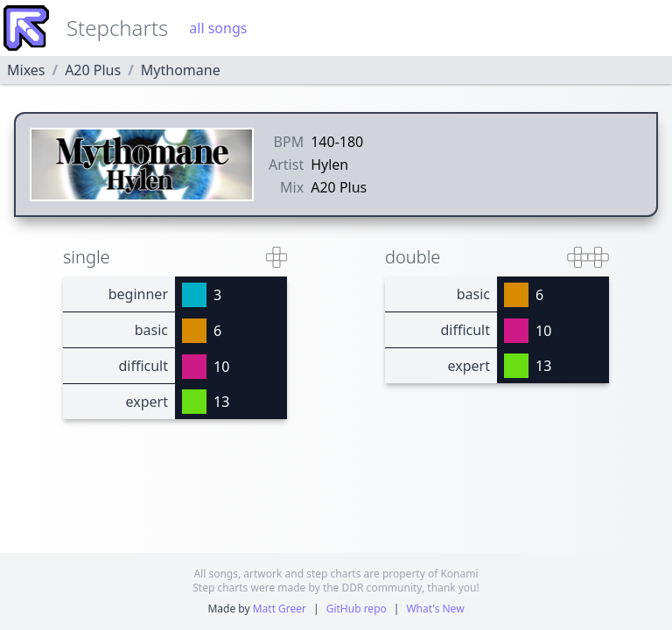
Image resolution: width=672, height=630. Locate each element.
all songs (218, 28)
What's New (435, 609)
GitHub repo (357, 609)
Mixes (26, 70)
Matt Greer (280, 609)
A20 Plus (93, 70)
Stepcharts (117, 28)
